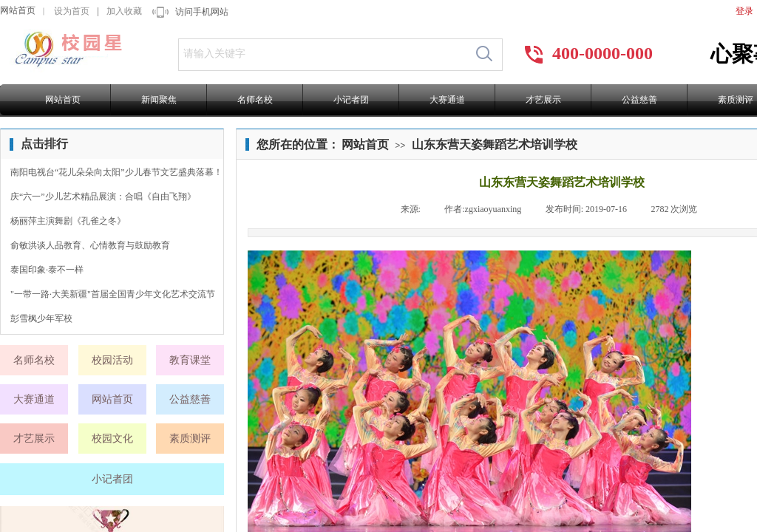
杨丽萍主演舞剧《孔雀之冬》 (68, 221)
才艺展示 (543, 100)
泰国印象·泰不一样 (47, 270)
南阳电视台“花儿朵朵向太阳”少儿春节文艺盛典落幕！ (116, 172)
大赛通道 (447, 100)
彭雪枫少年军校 (41, 318)
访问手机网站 (202, 12)
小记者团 (351, 100)
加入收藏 (124, 11)
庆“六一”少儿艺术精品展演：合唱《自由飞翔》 (103, 197)
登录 (744, 11)
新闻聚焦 (159, 100)
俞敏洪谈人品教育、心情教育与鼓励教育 (90, 245)
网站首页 (18, 10)
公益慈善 (639, 100)
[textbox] (323, 54)
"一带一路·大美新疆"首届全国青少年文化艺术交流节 (113, 294)
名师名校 (255, 100)
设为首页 (72, 11)
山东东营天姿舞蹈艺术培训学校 (495, 144)
